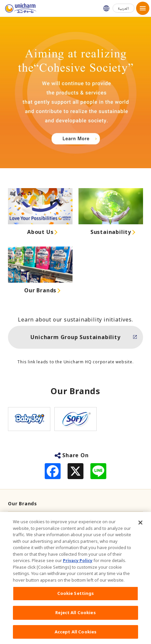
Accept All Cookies (75, 635)
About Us (40, 232)
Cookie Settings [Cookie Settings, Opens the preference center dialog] (76, 597)
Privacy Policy (78, 564)
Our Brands (40, 290)
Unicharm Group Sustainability (75, 337)
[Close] (140, 527)
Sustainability (111, 232)
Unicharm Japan (106, 8)
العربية (124, 8)
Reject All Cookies (75, 616)
